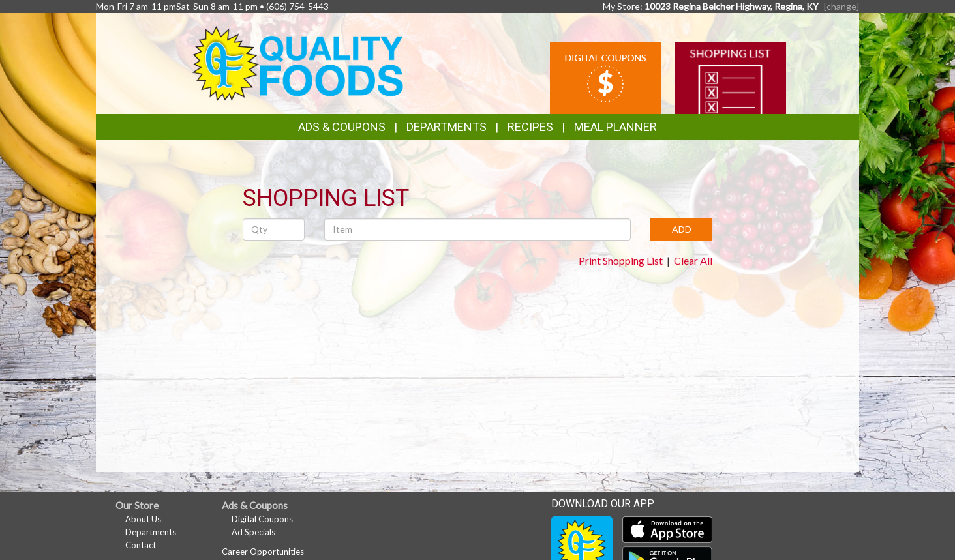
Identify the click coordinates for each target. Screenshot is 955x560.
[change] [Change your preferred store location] (841, 6)
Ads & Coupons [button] (342, 127)
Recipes (530, 127)
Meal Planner (615, 127)
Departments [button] (447, 127)
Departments (151, 532)
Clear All (693, 260)
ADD (682, 229)
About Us (143, 519)
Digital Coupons (262, 519)
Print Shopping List (621, 260)
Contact (141, 545)
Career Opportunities (263, 552)
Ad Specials (253, 532)
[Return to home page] (298, 62)
